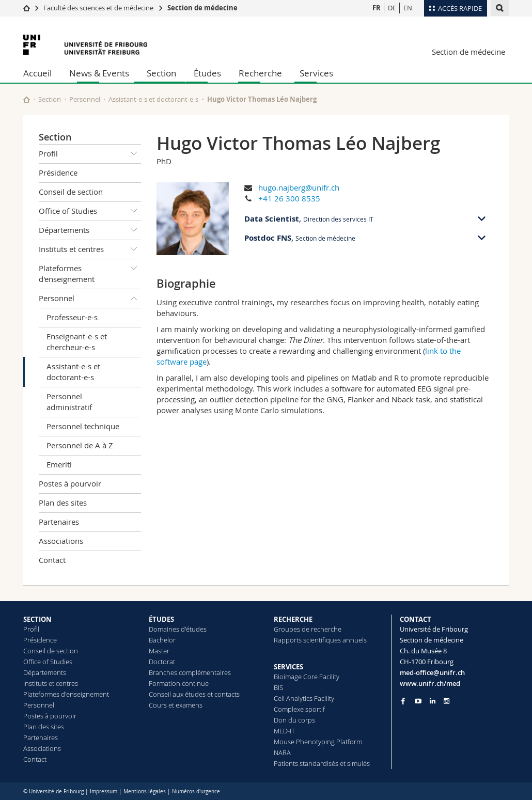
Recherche (260, 73)
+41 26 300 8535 (289, 198)
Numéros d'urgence (196, 791)
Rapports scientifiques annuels (320, 640)
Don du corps (294, 720)
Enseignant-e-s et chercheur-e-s (77, 342)
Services (316, 73)
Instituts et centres (90, 249)
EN (408, 8)
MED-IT (284, 731)
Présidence (58, 172)
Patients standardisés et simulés (322, 763)
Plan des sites (63, 503)
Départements (90, 230)
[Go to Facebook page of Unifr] (403, 701)
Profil (90, 154)
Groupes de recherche (308, 629)
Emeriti (59, 464)
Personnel (85, 99)
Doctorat (162, 662)
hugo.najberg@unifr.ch (299, 187)
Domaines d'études (178, 629)
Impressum (104, 791)
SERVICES (288, 667)
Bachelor (162, 640)
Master (159, 651)
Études (207, 73)
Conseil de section (71, 192)
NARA (282, 752)
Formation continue (179, 683)
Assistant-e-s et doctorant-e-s (153, 99)
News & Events (99, 73)
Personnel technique (83, 426)
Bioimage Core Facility (307, 677)
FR (377, 8)
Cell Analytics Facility (304, 698)
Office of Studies (90, 211)
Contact (52, 560)
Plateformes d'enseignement (90, 272)
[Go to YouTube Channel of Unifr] (418, 701)
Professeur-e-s (72, 317)
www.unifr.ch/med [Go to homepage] (430, 683)
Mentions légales (145, 791)
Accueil (37, 73)
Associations (61, 541)
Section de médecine (202, 8)
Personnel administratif (69, 402)
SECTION (37, 619)
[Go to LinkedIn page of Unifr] (433, 701)
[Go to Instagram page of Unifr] (447, 701)
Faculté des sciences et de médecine (98, 8)
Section (161, 73)
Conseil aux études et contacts (194, 694)
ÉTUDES (161, 619)
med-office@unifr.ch (432, 672)
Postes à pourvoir (70, 483)
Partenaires (59, 522)
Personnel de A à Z (80, 445)
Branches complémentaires (190, 672)
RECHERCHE (293, 619)
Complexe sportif (299, 709)
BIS (278, 687)
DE (392, 8)
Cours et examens (176, 705)
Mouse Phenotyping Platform (318, 742)
